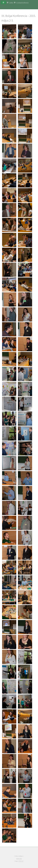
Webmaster (19, 859)
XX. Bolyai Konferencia (22, 3)
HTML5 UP (21, 861)
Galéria (11, 3)
